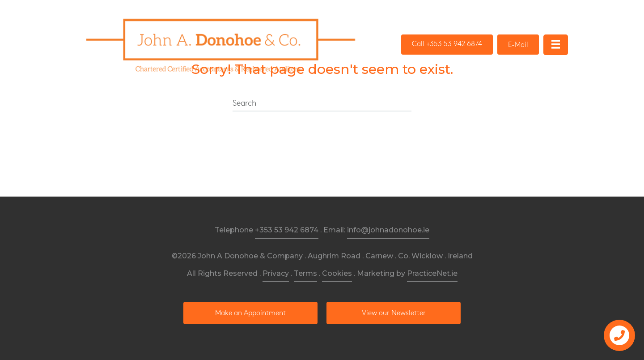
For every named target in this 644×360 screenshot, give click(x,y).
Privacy (276, 273)
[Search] (322, 104)
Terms (305, 273)
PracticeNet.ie (432, 273)
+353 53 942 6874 (287, 230)
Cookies (337, 273)
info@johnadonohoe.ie (388, 230)
